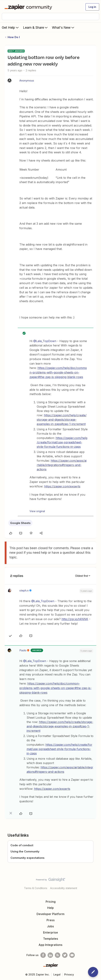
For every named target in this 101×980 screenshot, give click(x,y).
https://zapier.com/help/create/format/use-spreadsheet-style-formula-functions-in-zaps (62, 442)
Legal (57, 974)
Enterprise (50, 932)
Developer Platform (50, 914)
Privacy (69, 974)
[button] (92, 7)
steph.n (24, 590)
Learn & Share (36, 27)
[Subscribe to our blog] (58, 955)
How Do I (14, 37)
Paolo (23, 650)
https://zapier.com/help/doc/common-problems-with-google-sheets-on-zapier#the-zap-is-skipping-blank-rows (58, 372)
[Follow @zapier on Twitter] (65, 955)
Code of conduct (22, 845)
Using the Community (25, 851)
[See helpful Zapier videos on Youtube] (72, 955)
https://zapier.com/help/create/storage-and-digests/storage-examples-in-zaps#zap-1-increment (62, 420)
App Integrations (50, 945)
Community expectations (28, 858)
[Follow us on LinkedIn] (50, 955)
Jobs (50, 926)
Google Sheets (20, 523)
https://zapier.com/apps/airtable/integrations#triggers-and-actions (62, 465)
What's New (63, 27)
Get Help (11, 27)
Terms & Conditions (36, 888)
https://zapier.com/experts (62, 486)
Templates (51, 939)
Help (50, 908)
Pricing (51, 902)
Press (51, 920)
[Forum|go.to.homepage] (29, 7)
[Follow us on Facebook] (43, 955)
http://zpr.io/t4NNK (75, 619)
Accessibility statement (64, 888)
